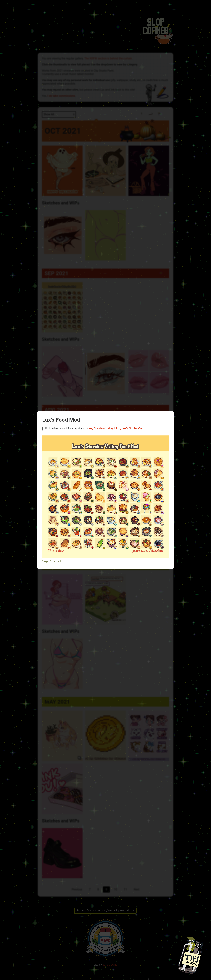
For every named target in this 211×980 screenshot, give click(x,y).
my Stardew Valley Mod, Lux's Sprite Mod (116, 429)
